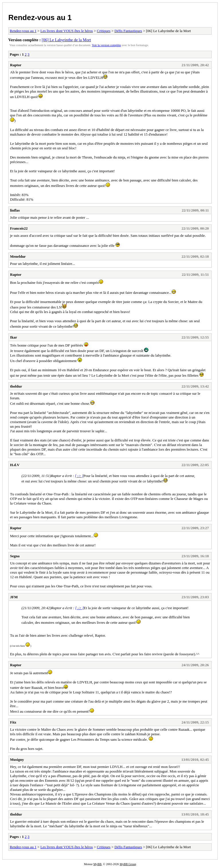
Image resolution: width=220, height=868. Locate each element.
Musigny (17, 759)
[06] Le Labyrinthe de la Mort (66, 40)
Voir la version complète (107, 45)
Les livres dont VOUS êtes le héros (67, 31)
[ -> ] (79, 476)
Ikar (14, 337)
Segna (15, 556)
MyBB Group (128, 864)
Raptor (16, 65)
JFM (14, 597)
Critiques (104, 31)
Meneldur (18, 256)
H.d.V (15, 465)
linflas (15, 210)
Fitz (13, 722)
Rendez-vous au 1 (40, 17)
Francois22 (19, 228)
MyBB (97, 864)
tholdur (16, 386)
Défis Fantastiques (128, 31)
